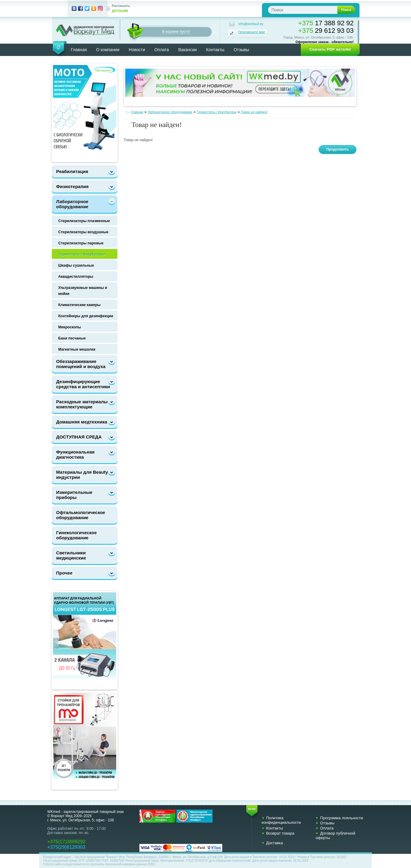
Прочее (64, 573)
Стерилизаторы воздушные (83, 232)
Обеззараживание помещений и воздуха (81, 364)
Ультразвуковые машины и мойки (83, 291)
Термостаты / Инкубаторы (82, 254)
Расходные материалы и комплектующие (84, 404)
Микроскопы (70, 327)
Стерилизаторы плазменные (84, 221)
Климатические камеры (79, 305)
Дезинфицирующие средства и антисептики (83, 384)
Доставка (275, 843)
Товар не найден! (254, 112)
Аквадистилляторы (76, 277)
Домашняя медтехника (82, 422)
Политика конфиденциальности (281, 820)
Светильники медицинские (71, 555)
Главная (79, 50)
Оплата (162, 50)
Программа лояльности (341, 818)
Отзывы (241, 50)
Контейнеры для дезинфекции (86, 316)
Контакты (215, 50)
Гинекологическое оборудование (77, 535)
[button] (328, 49)
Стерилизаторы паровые (81, 243)
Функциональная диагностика (76, 454)
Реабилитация (72, 171)
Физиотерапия (73, 186)
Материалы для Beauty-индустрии (83, 475)
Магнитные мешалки (77, 349)
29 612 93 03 (326, 31)
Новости (137, 50)
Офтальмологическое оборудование (81, 515)
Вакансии (188, 50)
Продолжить (338, 149)
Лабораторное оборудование (72, 204)
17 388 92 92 (326, 23)
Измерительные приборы (74, 495)
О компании (108, 50)
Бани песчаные (72, 338)
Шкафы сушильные (76, 265)
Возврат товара (280, 833)
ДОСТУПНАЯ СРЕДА (79, 437)
